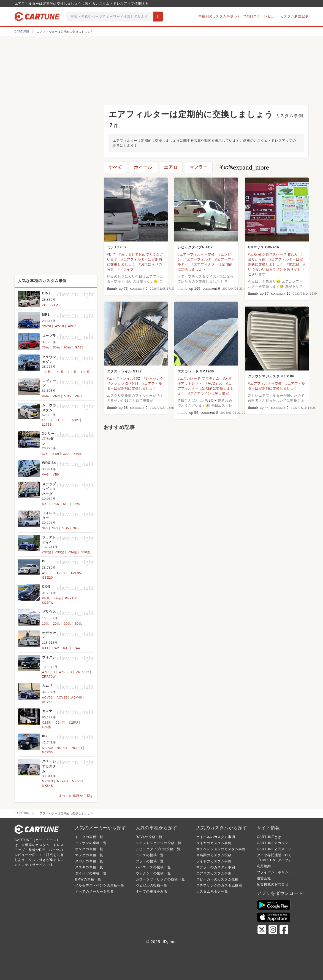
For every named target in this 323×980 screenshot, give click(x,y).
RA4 (77, 648)
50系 (78, 624)
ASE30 (47, 573)
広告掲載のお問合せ (273, 884)
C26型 (47, 727)
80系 (56, 347)
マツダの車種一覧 (89, 855)
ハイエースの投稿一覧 (153, 867)
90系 (67, 347)
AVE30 (62, 573)
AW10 (60, 326)
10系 (46, 624)
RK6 (56, 504)
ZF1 (45, 305)
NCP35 (47, 752)
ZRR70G (83, 672)
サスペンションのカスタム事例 (221, 849)
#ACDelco (214, 383)
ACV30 (47, 697)
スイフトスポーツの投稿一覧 (159, 843)
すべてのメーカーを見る (95, 892)
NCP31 (62, 748)
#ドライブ (126, 269)
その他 (244, 167)
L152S (61, 420)
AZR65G (66, 672)
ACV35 (62, 697)
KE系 (46, 598)
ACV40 (77, 697)
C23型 (47, 723)
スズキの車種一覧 (89, 867)
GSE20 (47, 578)
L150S (47, 420)
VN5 (68, 396)
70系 (46, 347)
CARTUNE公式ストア (274, 849)
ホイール (143, 167)
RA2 (56, 648)
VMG (57, 396)
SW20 (47, 326)
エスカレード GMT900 (196, 371)
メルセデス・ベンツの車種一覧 (100, 885)
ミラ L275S (117, 247)
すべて (115, 167)
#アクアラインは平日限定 (208, 393)
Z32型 (47, 552)
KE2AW (71, 598)
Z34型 (73, 552)
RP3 (66, 504)
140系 (59, 372)
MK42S (63, 781)
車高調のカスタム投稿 (214, 855)
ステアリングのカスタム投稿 (219, 885)
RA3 (66, 648)
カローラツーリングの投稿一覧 (160, 879)
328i (45, 454)
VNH (78, 396)
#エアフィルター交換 (265, 383)
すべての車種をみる (152, 892)
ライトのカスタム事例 (214, 861)
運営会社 (264, 878)
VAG (46, 474)
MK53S (77, 781)
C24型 (60, 723)
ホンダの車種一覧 (89, 849)
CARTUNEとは (269, 837)
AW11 (73, 326)
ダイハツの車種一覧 (91, 873)
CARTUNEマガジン (273, 843)
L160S (75, 420)
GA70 (79, 347)
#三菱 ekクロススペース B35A (273, 254)
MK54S (48, 786)
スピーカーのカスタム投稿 (218, 879)
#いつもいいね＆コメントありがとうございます (277, 269)
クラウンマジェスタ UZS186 (271, 376)
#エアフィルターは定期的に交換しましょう (206, 388)
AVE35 (76, 573)
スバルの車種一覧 (89, 861)
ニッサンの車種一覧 (91, 843)
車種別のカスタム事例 (216, 16)
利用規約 (264, 866)
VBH (56, 474)
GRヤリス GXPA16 (264, 247)
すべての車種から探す (76, 796)
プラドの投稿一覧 (150, 861)
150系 (72, 372)
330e (77, 454)
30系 (67, 624)
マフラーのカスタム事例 (216, 867)
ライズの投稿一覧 (150, 855)
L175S (47, 425)
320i (66, 454)
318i (56, 454)
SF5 (45, 528)
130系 (47, 372)
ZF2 (55, 305)
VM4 (46, 396)
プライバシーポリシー (275, 872)
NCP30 (47, 748)
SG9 (76, 528)
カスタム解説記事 (294, 16)
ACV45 (47, 702)
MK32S (48, 781)
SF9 (55, 528)
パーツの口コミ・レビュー (257, 16)
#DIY (111, 254)
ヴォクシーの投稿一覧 (153, 873)
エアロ (171, 167)
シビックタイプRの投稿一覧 (158, 849)
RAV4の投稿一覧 (149, 837)
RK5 (45, 504)
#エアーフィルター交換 (196, 254)
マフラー (199, 167)
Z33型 (60, 552)
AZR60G (49, 672)
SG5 (66, 528)
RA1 (45, 648)
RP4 (77, 504)
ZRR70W (49, 676)
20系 (56, 624)
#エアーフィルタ (198, 259)
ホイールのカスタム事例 (216, 837)
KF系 (57, 598)
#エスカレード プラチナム (199, 378)
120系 (85, 372)
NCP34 (77, 748)
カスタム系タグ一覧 (212, 892)
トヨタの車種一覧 (89, 837)
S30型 (86, 552)
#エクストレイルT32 (124, 378)
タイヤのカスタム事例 (214, 843)
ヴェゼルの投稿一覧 (152, 885)
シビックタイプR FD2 (195, 247)
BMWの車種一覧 (88, 879)
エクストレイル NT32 (124, 371)
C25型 (74, 723)
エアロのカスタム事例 (214, 873)
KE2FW (48, 603)
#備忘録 (293, 264)
